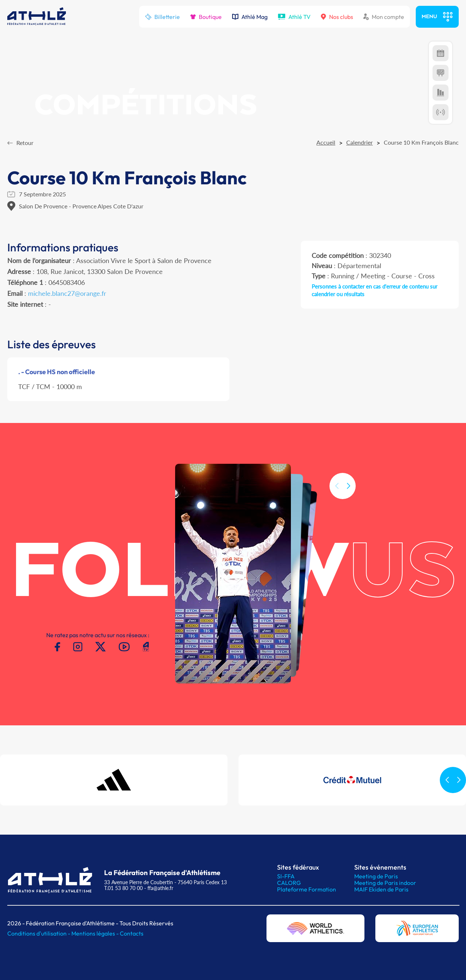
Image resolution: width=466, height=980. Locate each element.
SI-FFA (286, 876)
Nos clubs (337, 17)
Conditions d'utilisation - (39, 933)
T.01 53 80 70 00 (123, 888)
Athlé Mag (250, 17)
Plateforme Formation (307, 889)
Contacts (132, 933)
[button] (348, 498)
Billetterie (162, 17)
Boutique (206, 17)
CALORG (289, 883)
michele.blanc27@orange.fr (67, 293)
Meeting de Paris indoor (385, 883)
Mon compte (384, 17)
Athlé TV (294, 17)
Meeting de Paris (376, 876)
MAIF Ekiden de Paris (381, 889)
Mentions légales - (96, 933)
